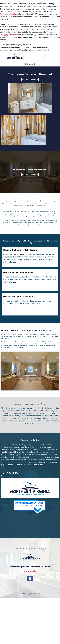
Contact (43, 548)
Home (16, 548)
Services (22, 548)
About (38, 548)
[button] (45, 56)
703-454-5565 (30, 571)
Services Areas (30, 548)
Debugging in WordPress (9, 14)
